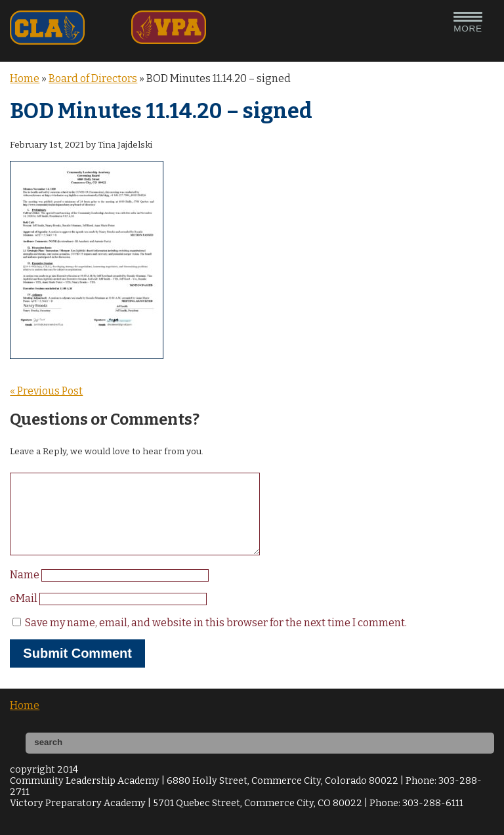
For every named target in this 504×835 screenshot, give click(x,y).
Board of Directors (93, 78)
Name (26, 590)
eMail (25, 614)
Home (25, 78)
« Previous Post (46, 391)
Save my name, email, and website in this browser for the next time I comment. (216, 638)
